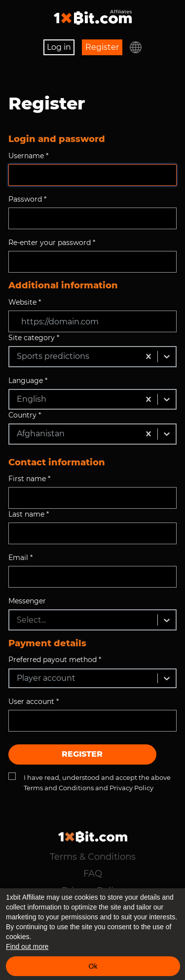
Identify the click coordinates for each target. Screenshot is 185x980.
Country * (25, 415)
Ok (93, 966)
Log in (59, 47)
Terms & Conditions (93, 857)
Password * (27, 199)
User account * (34, 701)
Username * (28, 156)
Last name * (29, 514)
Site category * (34, 338)
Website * (25, 302)
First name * (29, 479)
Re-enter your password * (52, 243)
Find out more (27, 946)
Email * (20, 558)
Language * (28, 381)
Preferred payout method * (55, 660)
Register (102, 47)
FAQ (93, 874)
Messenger (27, 601)
